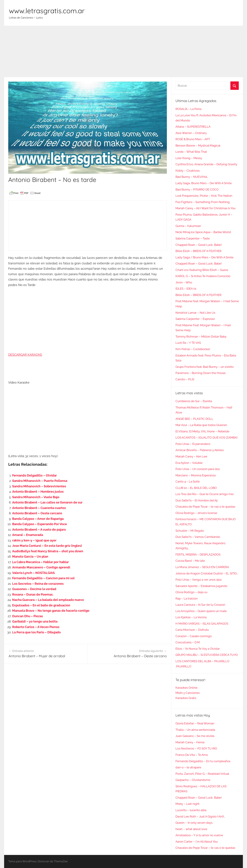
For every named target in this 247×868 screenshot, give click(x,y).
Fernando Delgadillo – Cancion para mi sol (43, 578)
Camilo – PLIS (185, 379)
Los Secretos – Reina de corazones (38, 584)
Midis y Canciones (188, 693)
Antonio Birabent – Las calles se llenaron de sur (47, 502)
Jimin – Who (184, 282)
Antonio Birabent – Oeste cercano (37, 513)
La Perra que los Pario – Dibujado (36, 632)
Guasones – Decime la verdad (34, 589)
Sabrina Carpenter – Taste (193, 238)
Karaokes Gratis (186, 698)
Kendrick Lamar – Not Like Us (195, 313)
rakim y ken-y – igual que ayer (34, 540)
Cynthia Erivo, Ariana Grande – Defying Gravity (206, 164)
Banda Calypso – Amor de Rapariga (38, 519)
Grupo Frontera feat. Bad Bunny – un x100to (205, 367)
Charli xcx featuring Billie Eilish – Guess (202, 270)
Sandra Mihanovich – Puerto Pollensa (40, 481)
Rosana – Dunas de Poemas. (33, 594)
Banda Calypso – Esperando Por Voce (40, 524)
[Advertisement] (123, 52)
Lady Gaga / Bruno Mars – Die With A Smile (204, 257)
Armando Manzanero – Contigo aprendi (41, 567)
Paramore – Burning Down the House (201, 373)
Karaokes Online (186, 688)
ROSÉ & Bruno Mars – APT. (193, 139)
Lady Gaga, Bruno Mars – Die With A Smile (204, 183)
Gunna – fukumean (188, 226)
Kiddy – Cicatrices (188, 171)
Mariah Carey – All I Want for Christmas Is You (205, 208)
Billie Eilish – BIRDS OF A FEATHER (198, 251)
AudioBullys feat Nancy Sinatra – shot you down (48, 551)
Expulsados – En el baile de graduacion (41, 605)
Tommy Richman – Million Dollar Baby (201, 337)
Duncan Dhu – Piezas (28, 616)
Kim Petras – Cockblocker (193, 349)
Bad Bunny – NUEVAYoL (192, 177)
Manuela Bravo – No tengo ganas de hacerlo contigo (51, 611)
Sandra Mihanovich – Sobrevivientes (39, 486)
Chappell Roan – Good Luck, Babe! (199, 245)
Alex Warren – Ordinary (191, 133)
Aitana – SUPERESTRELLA (193, 127)
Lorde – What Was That (191, 152)
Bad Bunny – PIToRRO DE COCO (197, 189)
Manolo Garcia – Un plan (30, 556)
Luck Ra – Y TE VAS (188, 343)
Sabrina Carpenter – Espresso (195, 319)
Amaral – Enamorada (28, 535)
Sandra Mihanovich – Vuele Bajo (36, 497)
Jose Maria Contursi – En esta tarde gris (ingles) (47, 546)
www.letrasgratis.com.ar (47, 11)
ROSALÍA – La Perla (188, 109)
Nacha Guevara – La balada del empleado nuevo (48, 600)
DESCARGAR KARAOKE (25, 355)
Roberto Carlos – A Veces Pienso (36, 627)
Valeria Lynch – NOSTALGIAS (33, 573)
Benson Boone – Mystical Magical (198, 145)
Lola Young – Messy (189, 158)
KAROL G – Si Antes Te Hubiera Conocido (203, 276)
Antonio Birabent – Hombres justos (38, 492)
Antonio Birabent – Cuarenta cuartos (39, 508)
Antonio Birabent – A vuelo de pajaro (39, 530)
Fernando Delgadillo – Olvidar (34, 475)
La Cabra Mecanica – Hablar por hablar (40, 562)
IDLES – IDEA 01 (186, 289)
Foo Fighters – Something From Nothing (203, 202)
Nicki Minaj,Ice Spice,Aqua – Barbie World (203, 232)
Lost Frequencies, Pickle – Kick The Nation (204, 196)
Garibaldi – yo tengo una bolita (35, 621)
